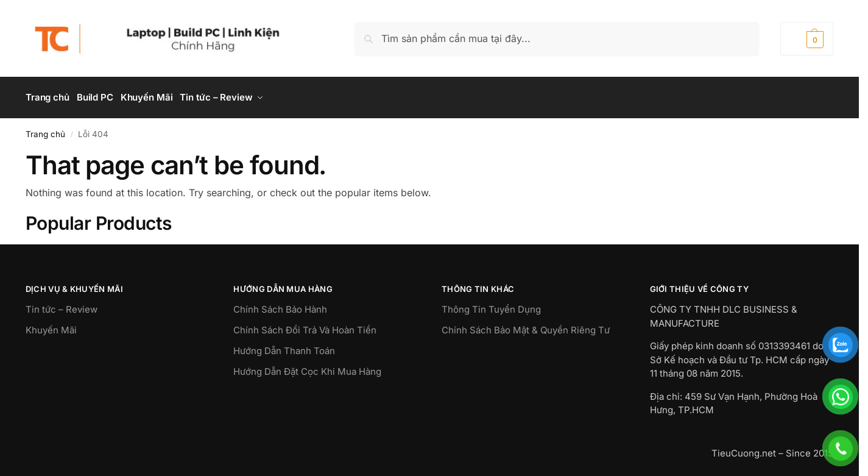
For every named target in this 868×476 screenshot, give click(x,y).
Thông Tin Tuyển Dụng (491, 306)
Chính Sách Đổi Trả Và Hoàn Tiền (305, 326)
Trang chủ (45, 130)
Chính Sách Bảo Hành (280, 306)
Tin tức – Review (62, 306)
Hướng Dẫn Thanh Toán (284, 347)
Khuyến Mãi (51, 326)
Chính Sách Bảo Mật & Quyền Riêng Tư (526, 326)
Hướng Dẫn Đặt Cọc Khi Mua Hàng (307, 368)
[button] (807, 39)
